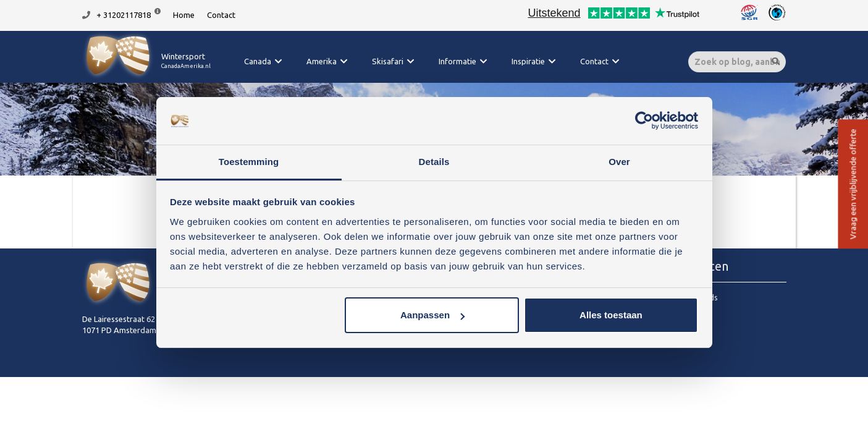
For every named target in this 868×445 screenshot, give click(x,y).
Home (184, 15)
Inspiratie (528, 61)
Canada (258, 61)
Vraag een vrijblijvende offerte (853, 184)
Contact (221, 15)
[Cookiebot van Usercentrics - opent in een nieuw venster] (644, 121)
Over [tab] (619, 162)
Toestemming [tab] (249, 162)
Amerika (322, 61)
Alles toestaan (611, 315)
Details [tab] (434, 162)
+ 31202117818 (124, 15)
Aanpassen (432, 315)
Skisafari (388, 61)
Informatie (457, 61)
